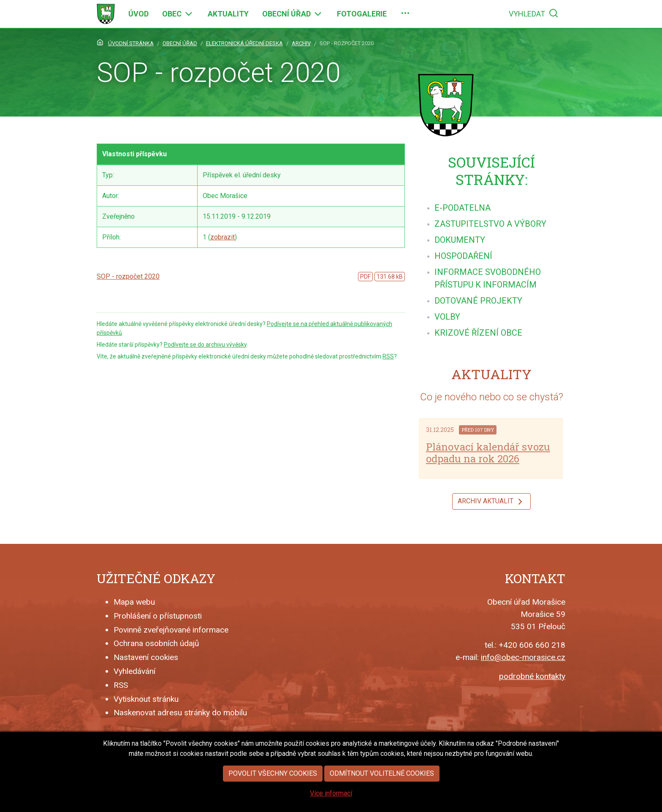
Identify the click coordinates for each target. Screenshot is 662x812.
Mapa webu (134, 602)
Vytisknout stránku (146, 699)
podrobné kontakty (532, 676)
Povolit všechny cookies (273, 791)
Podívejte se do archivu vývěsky (205, 345)
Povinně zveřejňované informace (171, 630)
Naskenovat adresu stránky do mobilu (180, 713)
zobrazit (222, 237)
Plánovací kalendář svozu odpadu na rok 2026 (488, 453)
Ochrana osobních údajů (156, 643)
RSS (388, 356)
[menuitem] (138, 14)
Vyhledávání (134, 671)
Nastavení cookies (146, 657)
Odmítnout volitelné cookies (382, 791)
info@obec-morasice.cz (523, 657)
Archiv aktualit (491, 502)
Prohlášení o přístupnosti (158, 616)
